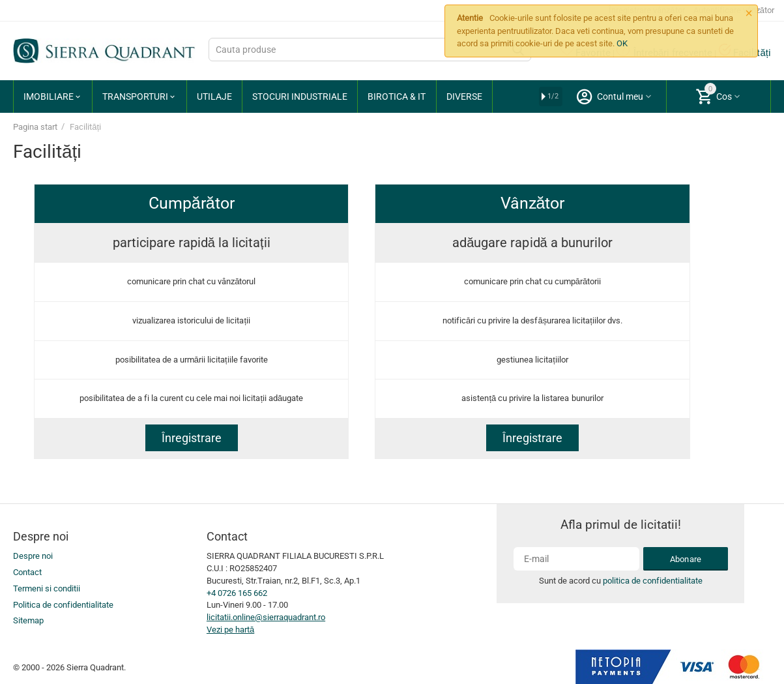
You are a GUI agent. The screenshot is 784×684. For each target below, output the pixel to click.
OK (622, 43)
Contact (27, 572)
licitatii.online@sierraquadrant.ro (266, 617)
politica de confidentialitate (649, 581)
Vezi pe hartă (230, 630)
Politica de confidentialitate (63, 605)
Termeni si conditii (47, 588)
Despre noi (33, 556)
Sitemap (28, 620)
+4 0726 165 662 (237, 593)
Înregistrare (192, 438)
